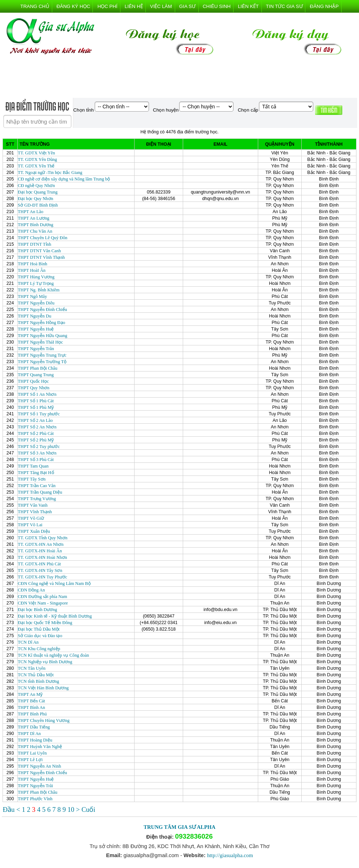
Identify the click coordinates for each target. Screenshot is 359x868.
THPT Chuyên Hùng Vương (44, 720)
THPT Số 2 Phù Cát (36, 433)
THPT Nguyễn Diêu (36, 303)
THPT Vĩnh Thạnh (35, 512)
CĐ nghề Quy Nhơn (36, 186)
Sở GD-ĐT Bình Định (38, 205)
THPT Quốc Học (33, 381)
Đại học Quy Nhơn (36, 199)
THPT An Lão (30, 212)
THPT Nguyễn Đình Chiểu (42, 310)
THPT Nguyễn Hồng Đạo (42, 323)
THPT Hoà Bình (32, 264)
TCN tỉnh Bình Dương (38, 681)
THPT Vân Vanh (33, 505)
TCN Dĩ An (28, 642)
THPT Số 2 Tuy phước (39, 447)
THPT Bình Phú (32, 714)
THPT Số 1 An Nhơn (37, 394)
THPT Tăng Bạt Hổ (36, 473)
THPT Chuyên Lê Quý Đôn (43, 238)
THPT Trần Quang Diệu (40, 492)
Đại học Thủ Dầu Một (39, 629)
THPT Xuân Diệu (34, 531)
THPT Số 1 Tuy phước (39, 414)
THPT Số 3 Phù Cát (36, 460)
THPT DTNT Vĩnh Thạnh (41, 257)
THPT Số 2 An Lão (35, 420)
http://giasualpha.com (230, 855)
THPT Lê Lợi (30, 760)
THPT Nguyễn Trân (36, 349)
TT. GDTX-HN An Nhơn (41, 544)
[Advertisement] (179, 78)
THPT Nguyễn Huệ (36, 329)
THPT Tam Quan (33, 466)
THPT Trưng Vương (37, 499)
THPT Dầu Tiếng (34, 727)
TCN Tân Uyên (32, 668)
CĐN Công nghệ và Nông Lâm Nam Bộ (54, 583)
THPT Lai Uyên (32, 753)
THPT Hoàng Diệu (35, 740)
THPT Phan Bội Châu (38, 368)
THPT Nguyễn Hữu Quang (42, 336)
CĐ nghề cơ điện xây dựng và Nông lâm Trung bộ (64, 179)
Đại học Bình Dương (37, 610)
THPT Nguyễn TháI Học (40, 342)
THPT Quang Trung (36, 375)
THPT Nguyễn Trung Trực (42, 355)
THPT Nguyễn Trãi (35, 786)
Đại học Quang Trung (38, 192)
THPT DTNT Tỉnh (34, 244)
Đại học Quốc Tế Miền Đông (45, 623)
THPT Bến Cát (31, 701)
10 (72, 809)
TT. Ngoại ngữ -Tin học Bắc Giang (50, 173)
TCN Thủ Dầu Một (36, 675)
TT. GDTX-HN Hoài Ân (40, 551)
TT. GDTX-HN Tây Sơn (40, 570)
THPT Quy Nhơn (34, 388)
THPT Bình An (31, 707)
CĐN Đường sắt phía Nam (42, 597)
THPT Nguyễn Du (34, 316)
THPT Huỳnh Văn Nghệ (40, 747)
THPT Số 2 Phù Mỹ (36, 440)
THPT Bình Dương (36, 225)
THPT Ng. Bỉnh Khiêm (39, 290)
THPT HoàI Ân (32, 270)
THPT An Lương (34, 218)
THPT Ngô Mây (32, 296)
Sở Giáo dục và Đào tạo (40, 636)
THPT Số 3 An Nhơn (37, 453)
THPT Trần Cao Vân (37, 486)
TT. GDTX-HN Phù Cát (39, 564)
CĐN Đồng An (31, 590)
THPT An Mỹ (30, 694)
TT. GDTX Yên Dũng (37, 159)
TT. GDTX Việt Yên (36, 153)
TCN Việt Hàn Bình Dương (43, 688)
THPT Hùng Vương (36, 277)
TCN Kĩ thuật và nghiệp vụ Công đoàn (53, 655)
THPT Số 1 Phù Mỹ (36, 407)
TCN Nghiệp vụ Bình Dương (45, 662)
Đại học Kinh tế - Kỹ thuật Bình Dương (55, 616)
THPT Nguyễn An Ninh (39, 766)
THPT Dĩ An (29, 734)
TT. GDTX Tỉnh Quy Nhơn (43, 538)
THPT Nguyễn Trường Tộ (42, 362)
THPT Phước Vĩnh (35, 799)
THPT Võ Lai (30, 525)
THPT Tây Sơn (32, 479)
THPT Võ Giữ (31, 518)
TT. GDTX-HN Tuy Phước (42, 577)
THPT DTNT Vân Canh (39, 251)
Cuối (88, 809)
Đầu (10, 809)
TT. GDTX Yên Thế (36, 166)
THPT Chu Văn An (35, 231)
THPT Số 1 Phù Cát (36, 401)
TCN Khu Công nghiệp (39, 649)
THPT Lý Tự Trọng (36, 283)
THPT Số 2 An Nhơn (37, 427)
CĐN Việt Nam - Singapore (43, 603)
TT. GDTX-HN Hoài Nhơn (42, 557)
